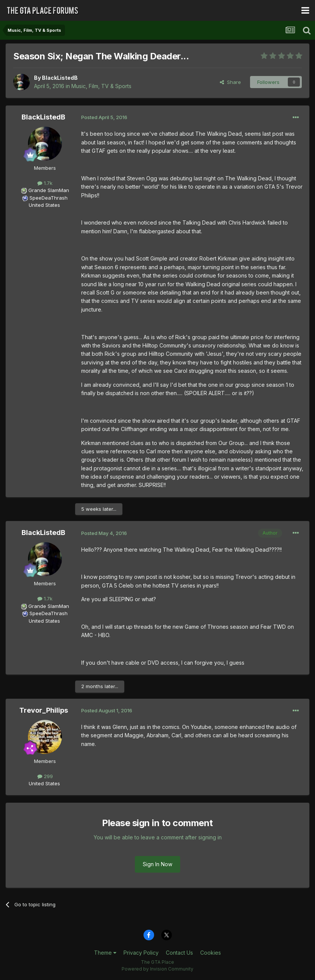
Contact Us (179, 953)
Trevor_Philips (44, 710)
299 (45, 776)
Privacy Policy (141, 953)
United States (44, 205)
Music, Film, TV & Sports (101, 86)
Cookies (211, 953)
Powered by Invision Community (157, 969)
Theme (105, 953)
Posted (104, 117)
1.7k (45, 183)
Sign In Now (157, 864)
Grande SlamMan (49, 190)
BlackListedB (60, 78)
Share (230, 82)
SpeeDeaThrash (49, 198)
